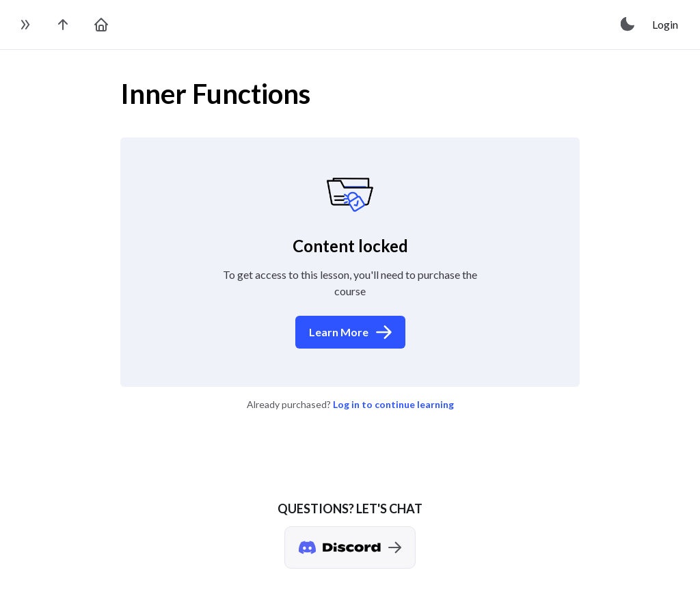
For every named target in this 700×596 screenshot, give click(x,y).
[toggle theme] (628, 25)
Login (665, 24)
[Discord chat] (350, 547)
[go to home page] (101, 25)
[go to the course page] (63, 25)
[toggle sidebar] (25, 25)
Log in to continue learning (393, 404)
